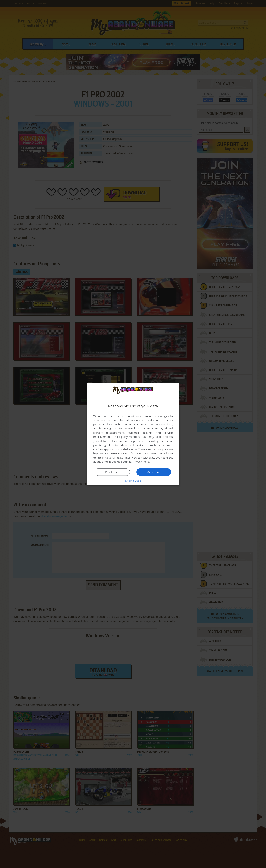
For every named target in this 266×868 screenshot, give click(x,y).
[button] (133, 481)
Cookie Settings (121, 462)
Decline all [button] (112, 472)
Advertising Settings (118, 458)
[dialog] (133, 434)
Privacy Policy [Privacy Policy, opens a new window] (141, 462)
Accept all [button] (154, 472)
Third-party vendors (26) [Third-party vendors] (130, 437)
